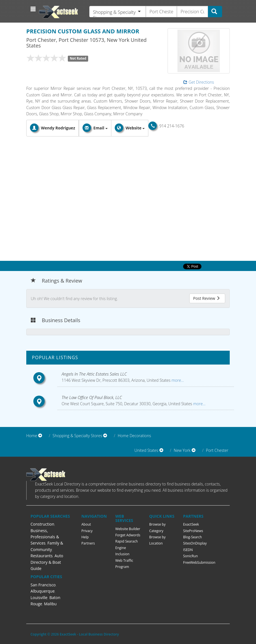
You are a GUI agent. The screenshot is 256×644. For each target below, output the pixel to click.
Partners (88, 543)
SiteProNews (193, 531)
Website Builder (128, 529)
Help (85, 537)
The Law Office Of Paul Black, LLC (92, 397)
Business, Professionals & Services (45, 537)
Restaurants (42, 556)
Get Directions (199, 82)
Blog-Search (192, 537)
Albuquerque (43, 591)
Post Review (207, 298)
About (86, 524)
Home (32, 436)
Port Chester (217, 450)
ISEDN (188, 550)
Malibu (50, 604)
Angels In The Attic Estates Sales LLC (94, 374)
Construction (42, 524)
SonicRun (190, 556)
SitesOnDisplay (195, 543)
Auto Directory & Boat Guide (47, 562)
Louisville (39, 598)
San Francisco (43, 585)
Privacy (87, 531)
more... (177, 380)
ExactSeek (191, 524)
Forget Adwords (128, 535)
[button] (34, 9)
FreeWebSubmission (199, 562)
